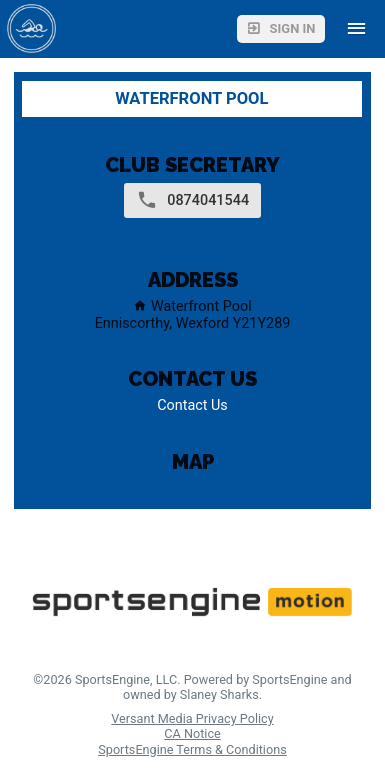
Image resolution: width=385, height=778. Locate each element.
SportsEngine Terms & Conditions (192, 749)
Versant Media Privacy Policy (192, 718)
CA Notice (192, 733)
